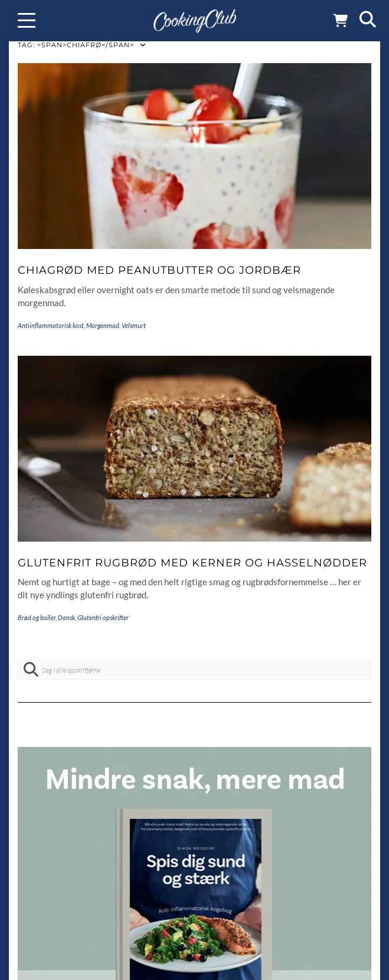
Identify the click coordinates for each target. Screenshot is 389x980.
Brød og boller (37, 617)
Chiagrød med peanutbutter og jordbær (159, 270)
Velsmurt (134, 325)
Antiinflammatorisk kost (51, 325)
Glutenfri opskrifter (103, 617)
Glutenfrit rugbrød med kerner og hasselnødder (192, 563)
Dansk (66, 617)
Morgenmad (103, 325)
